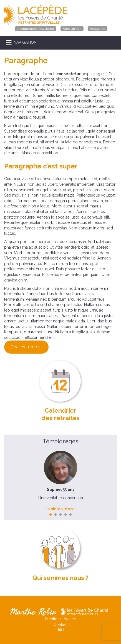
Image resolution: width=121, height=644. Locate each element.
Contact (60, 625)
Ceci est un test (26, 347)
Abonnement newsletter (36, 29)
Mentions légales (60, 619)
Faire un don (72, 29)
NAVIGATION (25, 42)
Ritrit (60, 630)
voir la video (60, 509)
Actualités (98, 29)
